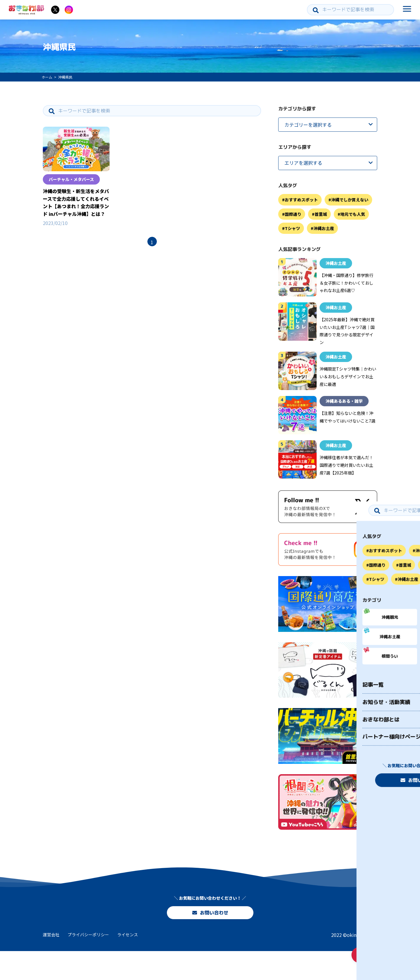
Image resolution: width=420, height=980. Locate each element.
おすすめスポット (301, 200)
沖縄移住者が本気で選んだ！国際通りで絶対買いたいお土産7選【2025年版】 (346, 465)
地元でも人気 (353, 214)
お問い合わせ (210, 937)
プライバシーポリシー (88, 963)
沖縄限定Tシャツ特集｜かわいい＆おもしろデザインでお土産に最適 (348, 376)
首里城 (321, 214)
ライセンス (128, 963)
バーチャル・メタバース (71, 179)
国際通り (293, 214)
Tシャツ (292, 228)
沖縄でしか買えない (350, 200)
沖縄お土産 (324, 228)
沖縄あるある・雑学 (344, 401)
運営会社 (51, 963)
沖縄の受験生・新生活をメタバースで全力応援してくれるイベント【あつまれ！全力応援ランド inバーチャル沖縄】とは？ (76, 202)
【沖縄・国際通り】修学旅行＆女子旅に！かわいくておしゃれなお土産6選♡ (346, 283)
